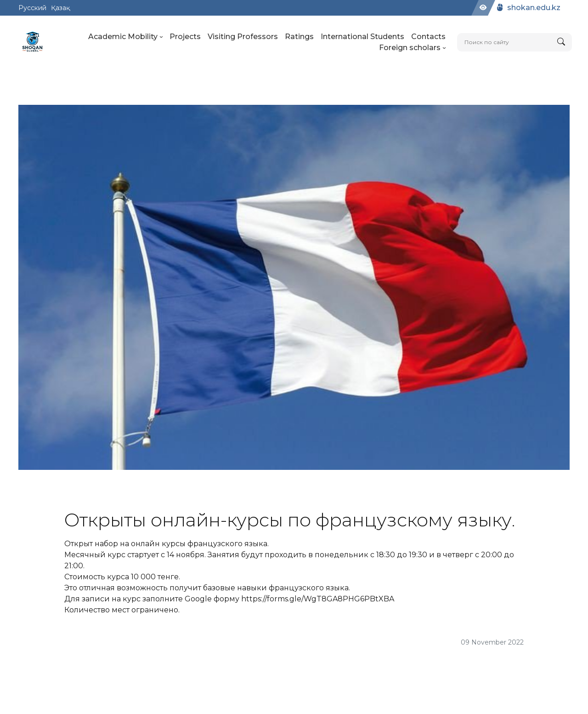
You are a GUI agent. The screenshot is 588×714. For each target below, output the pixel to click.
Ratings (299, 37)
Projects (185, 37)
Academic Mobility (125, 37)
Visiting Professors (243, 37)
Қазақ (60, 8)
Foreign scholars (412, 48)
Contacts (428, 37)
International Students (362, 37)
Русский (32, 8)
